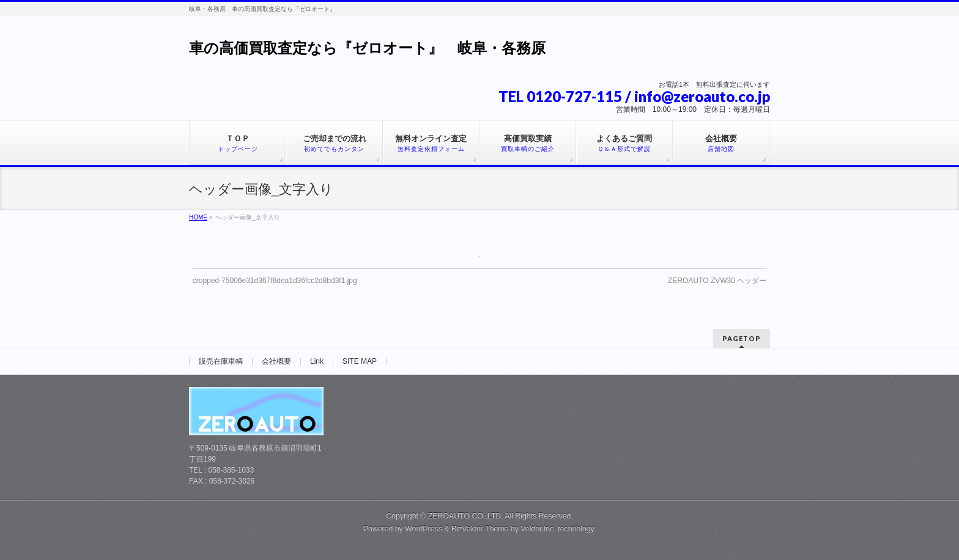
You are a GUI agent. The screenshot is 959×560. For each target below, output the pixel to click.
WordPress (424, 529)
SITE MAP (360, 361)
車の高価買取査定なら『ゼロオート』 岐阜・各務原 (367, 48)
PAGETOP (742, 338)
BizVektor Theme (480, 529)
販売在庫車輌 (221, 361)
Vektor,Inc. (538, 529)
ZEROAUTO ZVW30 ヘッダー (717, 281)
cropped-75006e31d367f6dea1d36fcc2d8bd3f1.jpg (275, 281)
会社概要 (276, 361)
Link (317, 361)
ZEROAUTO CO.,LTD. (466, 516)
